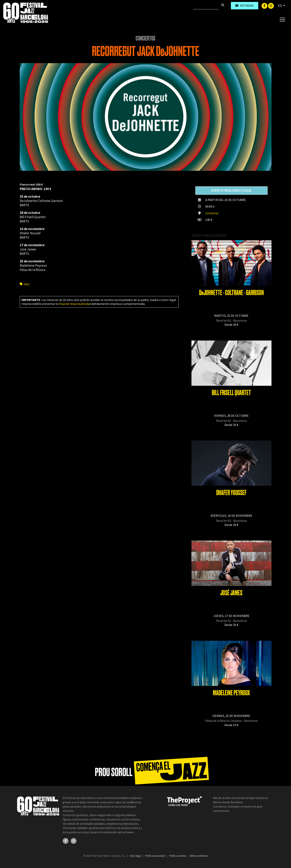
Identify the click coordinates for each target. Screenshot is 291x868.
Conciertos (145, 38)
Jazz (25, 284)
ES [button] (280, 6)
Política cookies (178, 856)
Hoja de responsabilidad (75, 304)
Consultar (212, 213)
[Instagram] (271, 5)
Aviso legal (136, 856)
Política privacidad (155, 856)
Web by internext (199, 856)
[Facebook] (265, 5)
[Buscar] (206, 6)
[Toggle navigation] (282, 19)
